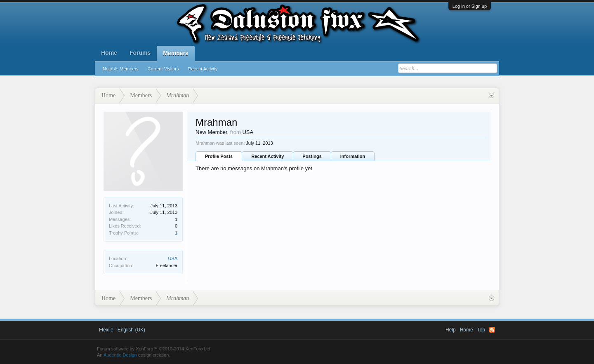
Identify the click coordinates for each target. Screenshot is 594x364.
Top (481, 330)
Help (451, 330)
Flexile (106, 330)
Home (109, 53)
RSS (492, 330)
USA (173, 258)
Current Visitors (163, 69)
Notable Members (121, 69)
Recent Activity (203, 69)
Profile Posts (219, 156)
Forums (140, 53)
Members (176, 53)
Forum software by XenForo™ (154, 349)
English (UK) (131, 330)
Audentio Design (120, 355)
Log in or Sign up (470, 6)
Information (353, 156)
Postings (312, 156)
